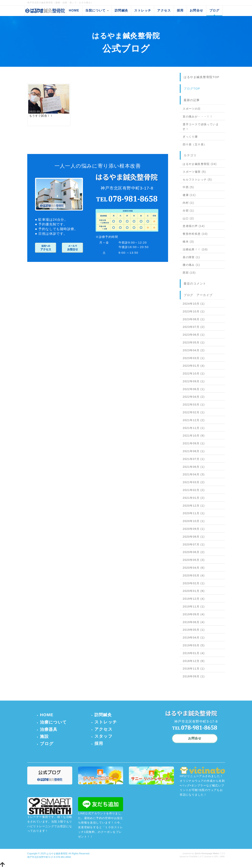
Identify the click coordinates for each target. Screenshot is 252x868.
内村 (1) (188, 203)
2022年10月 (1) (194, 374)
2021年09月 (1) (194, 443)
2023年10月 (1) (194, 311)
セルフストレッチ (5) (197, 180)
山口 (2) (188, 218)
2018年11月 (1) (194, 669)
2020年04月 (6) (194, 568)
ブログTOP (192, 88)
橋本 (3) (188, 242)
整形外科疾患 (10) (195, 234)
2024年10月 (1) (194, 304)
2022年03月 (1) (194, 405)
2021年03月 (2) (194, 482)
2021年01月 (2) (194, 498)
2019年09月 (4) (194, 614)
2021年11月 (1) (194, 428)
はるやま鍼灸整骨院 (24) (200, 164)
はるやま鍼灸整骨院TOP (202, 77)
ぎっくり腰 (190, 137)
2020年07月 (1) (194, 544)
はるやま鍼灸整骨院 (57, 854)
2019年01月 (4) (194, 653)
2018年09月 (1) (194, 676)
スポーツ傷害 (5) (194, 172)
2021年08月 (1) (194, 451)
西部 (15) (189, 273)
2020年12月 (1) (194, 506)
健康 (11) (189, 195)
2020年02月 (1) (194, 583)
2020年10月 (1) (194, 521)
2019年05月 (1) (194, 630)
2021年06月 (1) (194, 467)
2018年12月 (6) (194, 661)
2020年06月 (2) (194, 552)
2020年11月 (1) (194, 513)
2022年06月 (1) (194, 389)
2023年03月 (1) (194, 358)
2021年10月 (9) (194, 436)
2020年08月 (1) (194, 537)
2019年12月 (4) (194, 599)
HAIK (222, 856)
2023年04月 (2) (194, 350)
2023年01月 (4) (194, 366)
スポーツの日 (192, 109)
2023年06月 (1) (194, 335)
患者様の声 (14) (194, 226)
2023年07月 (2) (194, 327)
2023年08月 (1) (194, 319)
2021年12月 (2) (194, 420)
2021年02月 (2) (194, 490)
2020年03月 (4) (194, 575)
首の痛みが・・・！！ (198, 117)
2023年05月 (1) (194, 342)
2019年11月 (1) (194, 607)
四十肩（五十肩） (195, 144)
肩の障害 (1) (191, 257)
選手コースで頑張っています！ (201, 127)
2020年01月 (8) (194, 591)
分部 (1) (188, 211)
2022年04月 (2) (194, 397)
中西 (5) (188, 187)
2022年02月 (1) (194, 412)
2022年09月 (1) (194, 381)
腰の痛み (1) (191, 265)
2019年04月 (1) (194, 638)
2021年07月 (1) (194, 459)
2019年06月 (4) (194, 622)
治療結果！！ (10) (195, 249)
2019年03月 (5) (194, 645)
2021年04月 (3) (194, 474)
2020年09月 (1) (194, 529)
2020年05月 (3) (194, 560)
